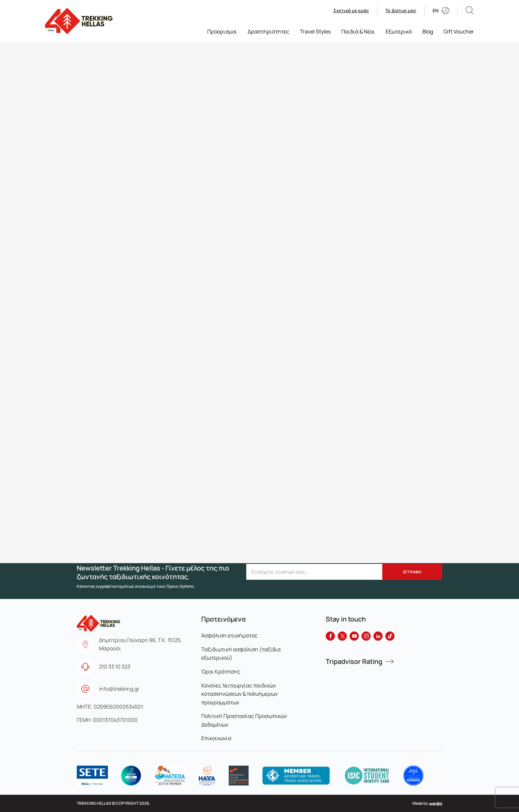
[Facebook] (330, 636)
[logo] (92, 776)
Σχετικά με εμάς (351, 11)
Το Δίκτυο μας (401, 11)
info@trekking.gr (119, 689)
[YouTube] (354, 636)
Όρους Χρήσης (180, 586)
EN (436, 11)
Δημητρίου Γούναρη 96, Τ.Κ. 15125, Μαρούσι (140, 644)
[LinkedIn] (378, 636)
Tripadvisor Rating (354, 662)
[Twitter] (342, 636)
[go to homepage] (79, 21)
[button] (470, 10)
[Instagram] (366, 636)
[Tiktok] (390, 636)
